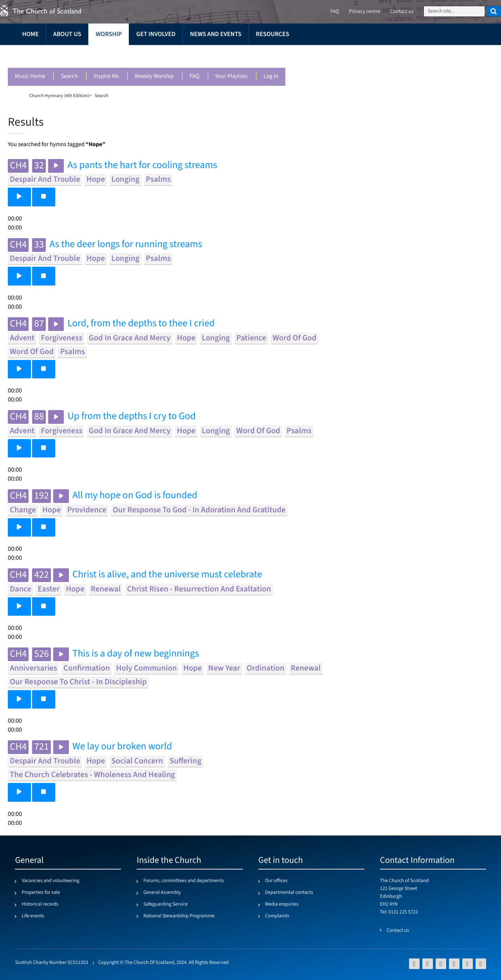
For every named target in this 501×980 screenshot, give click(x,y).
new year (224, 668)
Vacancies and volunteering (50, 881)
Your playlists (232, 77)
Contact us (402, 12)
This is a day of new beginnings (136, 654)
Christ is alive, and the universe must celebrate (167, 575)
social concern (137, 761)
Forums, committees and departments (184, 881)
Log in (271, 77)
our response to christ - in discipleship (78, 682)
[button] (19, 197)
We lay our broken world (122, 747)
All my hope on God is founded (135, 496)
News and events (215, 34)
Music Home (30, 77)
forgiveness (61, 338)
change (23, 510)
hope (96, 180)
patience (251, 338)
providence (87, 510)
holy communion (147, 668)
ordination (266, 668)
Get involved (156, 34)
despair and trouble (45, 180)
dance (21, 589)
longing (126, 180)
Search (69, 77)
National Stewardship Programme (179, 916)
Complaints (277, 916)
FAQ (194, 77)
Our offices (276, 881)
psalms (159, 180)
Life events (33, 916)
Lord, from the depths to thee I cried (141, 324)
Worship (109, 34)
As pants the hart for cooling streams (142, 165)
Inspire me (106, 77)
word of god (294, 338)
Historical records (40, 904)
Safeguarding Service (165, 904)
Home (30, 34)
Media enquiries (282, 904)
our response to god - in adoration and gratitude (199, 510)
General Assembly (162, 893)
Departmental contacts (289, 893)
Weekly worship (154, 77)
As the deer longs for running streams (126, 245)
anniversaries (33, 668)
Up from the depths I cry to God (132, 417)
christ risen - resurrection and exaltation (199, 589)
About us (67, 34)
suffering (186, 761)
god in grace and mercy (130, 338)
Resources (273, 34)
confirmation (87, 668)
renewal (106, 589)
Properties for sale (41, 893)
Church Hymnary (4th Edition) (59, 96)
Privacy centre (364, 12)
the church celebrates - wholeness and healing (92, 775)
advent (22, 338)
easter (49, 589)
